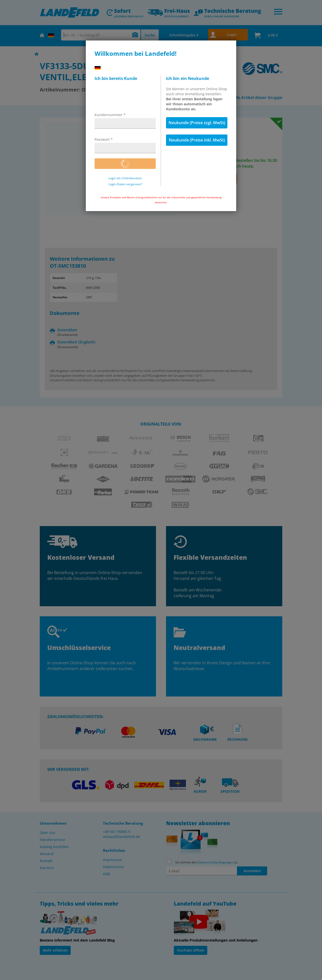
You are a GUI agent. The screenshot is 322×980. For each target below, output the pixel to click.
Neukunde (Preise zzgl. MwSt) (197, 123)
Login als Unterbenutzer (125, 178)
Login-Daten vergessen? (125, 184)
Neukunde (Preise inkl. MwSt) (197, 140)
